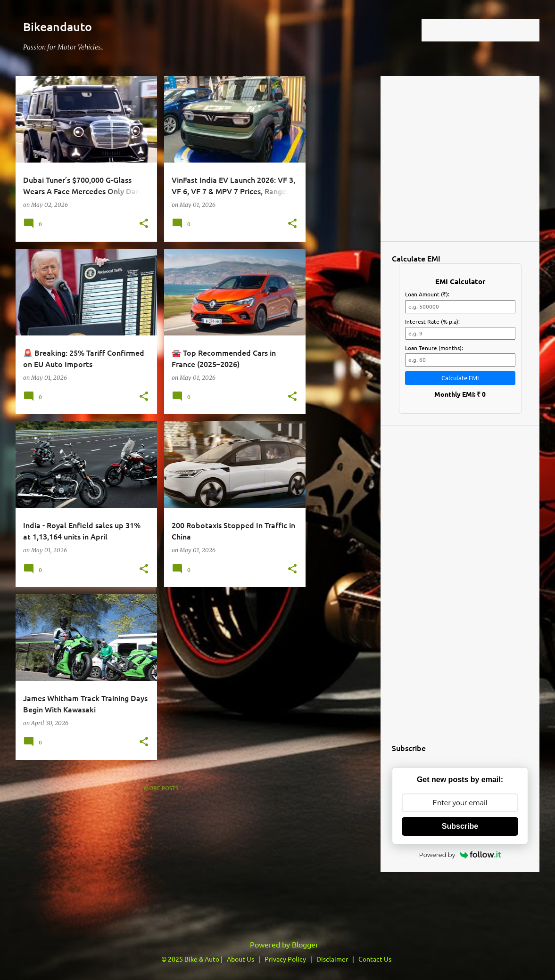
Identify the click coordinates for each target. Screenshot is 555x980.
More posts (161, 788)
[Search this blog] (490, 30)
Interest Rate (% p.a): (432, 321)
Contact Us (375, 959)
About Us (240, 959)
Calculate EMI (460, 378)
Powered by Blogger (277, 944)
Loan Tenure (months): (434, 348)
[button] (144, 224)
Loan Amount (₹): (427, 294)
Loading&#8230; (460, 158)
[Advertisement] (75, 858)
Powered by (460, 855)
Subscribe (460, 826)
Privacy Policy (285, 959)
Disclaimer (332, 959)
